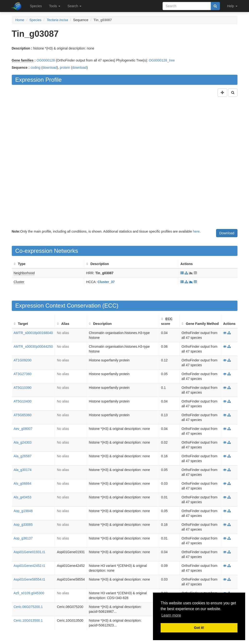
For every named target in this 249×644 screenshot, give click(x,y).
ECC (110, 306)
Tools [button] (55, 6)
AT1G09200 (23, 360)
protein (65, 68)
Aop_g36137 (23, 538)
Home (20, 20)
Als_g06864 (23, 483)
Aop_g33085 (23, 525)
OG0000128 (46, 60)
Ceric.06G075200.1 (28, 607)
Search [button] (74, 6)
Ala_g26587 (23, 456)
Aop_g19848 (23, 511)
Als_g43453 (23, 497)
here (196, 231)
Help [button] (232, 6)
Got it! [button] (199, 628)
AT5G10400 (23, 401)
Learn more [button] (171, 615)
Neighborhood (24, 273)
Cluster (19, 282)
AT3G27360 (23, 374)
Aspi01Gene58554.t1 (30, 579)
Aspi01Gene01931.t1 (30, 552)
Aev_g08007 (23, 429)
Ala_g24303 (23, 442)
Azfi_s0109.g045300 (29, 593)
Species (36, 6)
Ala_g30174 (23, 470)
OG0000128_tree (162, 60)
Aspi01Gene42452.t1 (30, 566)
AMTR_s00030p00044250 (33, 347)
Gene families (23, 60)
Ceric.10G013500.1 (28, 620)
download (50, 68)
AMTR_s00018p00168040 (33, 333)
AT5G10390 (23, 388)
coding (35, 68)
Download (227, 233)
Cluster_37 (106, 282)
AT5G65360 (23, 415)
